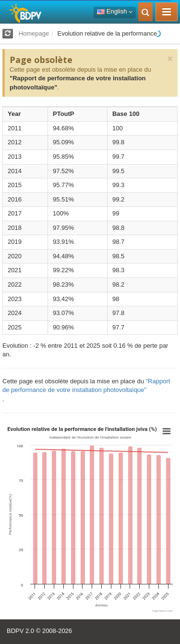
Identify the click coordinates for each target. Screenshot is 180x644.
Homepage (34, 33)
